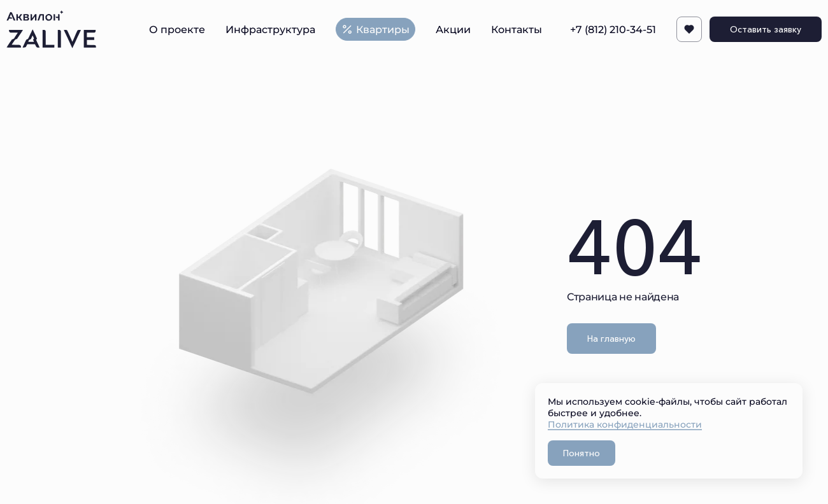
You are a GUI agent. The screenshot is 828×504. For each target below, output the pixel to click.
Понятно (582, 453)
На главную (611, 339)
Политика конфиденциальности (625, 424)
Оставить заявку (766, 29)
